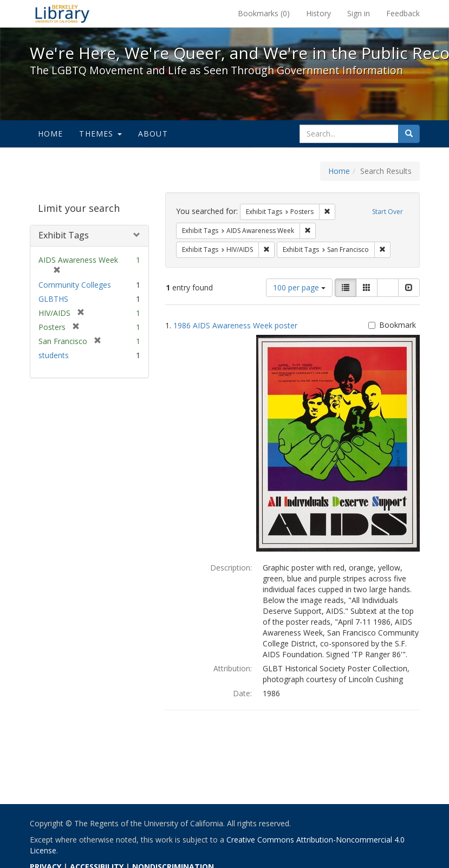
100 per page (299, 287)
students (54, 355)
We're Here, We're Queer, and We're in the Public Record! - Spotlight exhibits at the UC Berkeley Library (62, 14)
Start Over (388, 212)
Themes (100, 134)
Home (51, 134)
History (318, 13)
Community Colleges (75, 285)
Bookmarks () (264, 13)
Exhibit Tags (64, 235)
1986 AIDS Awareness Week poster (235, 325)
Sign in (359, 13)
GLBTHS (53, 299)
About (153, 134)
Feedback (403, 13)
